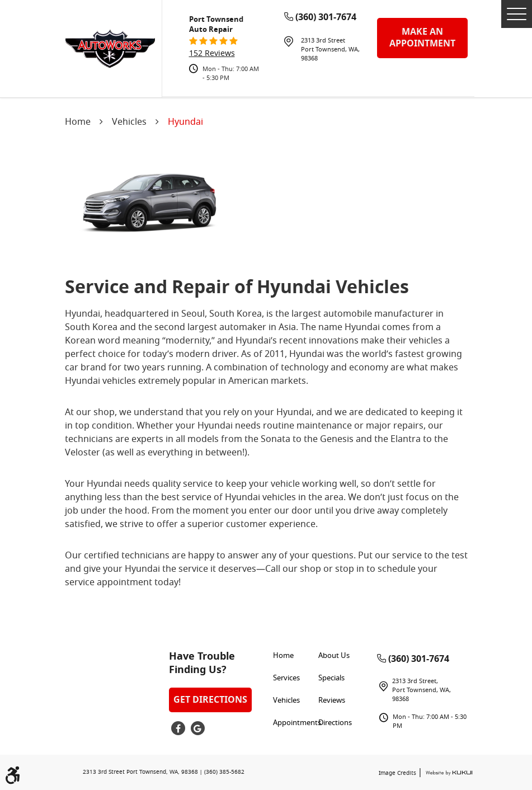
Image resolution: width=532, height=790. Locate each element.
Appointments (297, 723)
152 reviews (212, 54)
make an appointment (422, 38)
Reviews (332, 701)
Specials (331, 678)
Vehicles (129, 123)
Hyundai (185, 123)
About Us (334, 656)
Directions (335, 723)
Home (78, 123)
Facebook (178, 728)
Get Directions (210, 700)
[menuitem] (296, 656)
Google (198, 728)
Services (286, 678)
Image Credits (398, 773)
